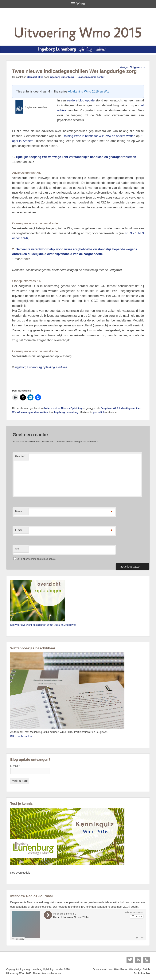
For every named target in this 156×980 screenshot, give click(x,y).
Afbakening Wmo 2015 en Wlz (88, 91)
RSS (146, 960)
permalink (99, 412)
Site (17, 549)
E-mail (19, 530)
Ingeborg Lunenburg (62, 77)
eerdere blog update (81, 100)
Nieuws (65, 408)
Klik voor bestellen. (21, 736)
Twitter (130, 960)
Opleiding (76, 408)
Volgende (138, 67)
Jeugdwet (107, 408)
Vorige (122, 67)
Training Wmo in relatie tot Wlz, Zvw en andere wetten (99, 136)
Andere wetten (52, 408)
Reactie (20, 456)
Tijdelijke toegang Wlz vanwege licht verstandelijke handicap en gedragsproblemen (76, 157)
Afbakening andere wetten (33, 412)
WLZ (116, 408)
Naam (19, 511)
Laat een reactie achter (91, 77)
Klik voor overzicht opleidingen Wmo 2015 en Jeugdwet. (43, 625)
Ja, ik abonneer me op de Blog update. (35, 559)
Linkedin (138, 960)
